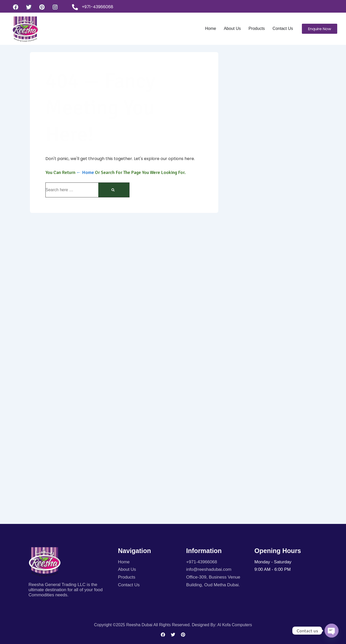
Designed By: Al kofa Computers (222, 625)
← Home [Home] (85, 172)
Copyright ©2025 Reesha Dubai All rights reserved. (143, 625)
